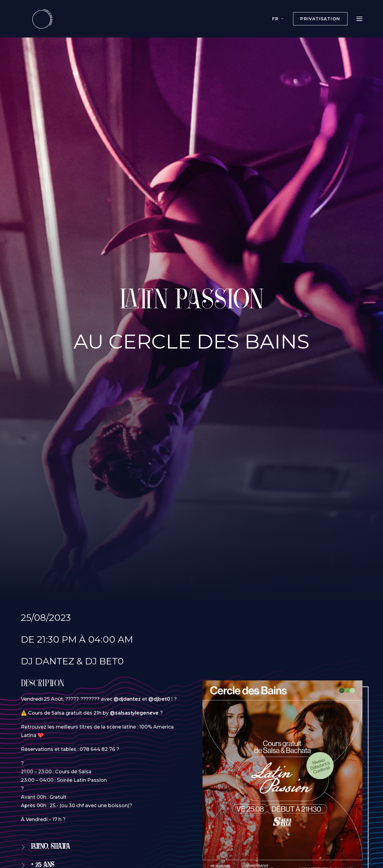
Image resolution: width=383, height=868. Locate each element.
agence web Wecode (224, 842)
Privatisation (89, 815)
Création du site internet (162, 842)
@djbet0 (159, 266)
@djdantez (127, 266)
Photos (230, 815)
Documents (264, 815)
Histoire (201, 815)
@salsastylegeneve (134, 280)
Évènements (132, 815)
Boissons (170, 815)
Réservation (50, 508)
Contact (300, 815)
